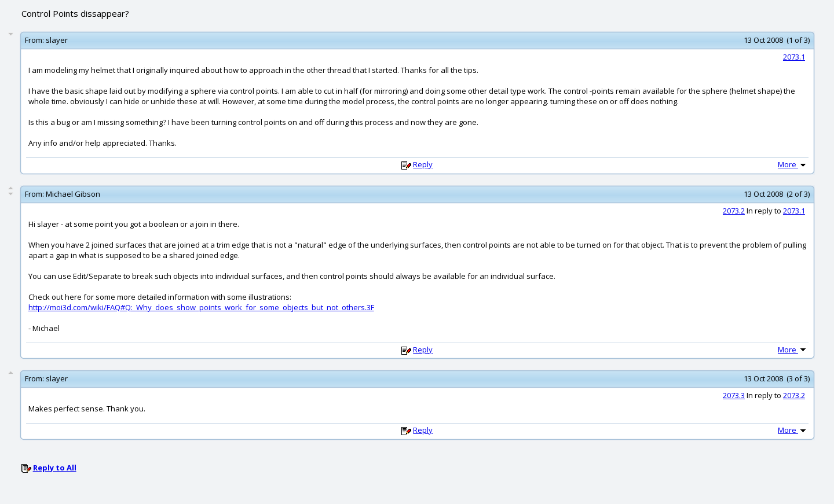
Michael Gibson (73, 194)
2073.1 (794, 57)
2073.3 (734, 395)
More (793, 164)
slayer (57, 40)
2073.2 (734, 211)
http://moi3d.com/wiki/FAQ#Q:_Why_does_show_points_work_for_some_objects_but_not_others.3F (201, 307)
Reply (423, 164)
